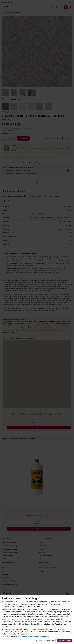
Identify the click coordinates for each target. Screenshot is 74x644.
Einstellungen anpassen (45, 641)
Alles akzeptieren (65, 641)
